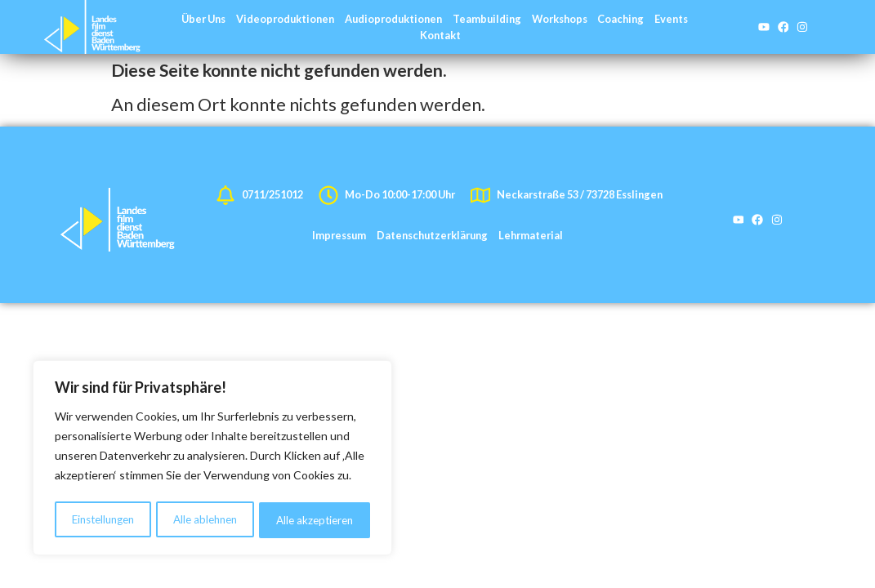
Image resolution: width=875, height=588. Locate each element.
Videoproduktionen (285, 19)
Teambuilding (487, 19)
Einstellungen (103, 520)
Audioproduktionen (393, 19)
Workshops (560, 19)
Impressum (339, 235)
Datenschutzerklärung (432, 235)
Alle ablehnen (206, 520)
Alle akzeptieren (316, 520)
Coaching (621, 19)
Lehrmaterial (531, 235)
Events (671, 19)
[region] (212, 460)
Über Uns (203, 19)
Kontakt (440, 35)
